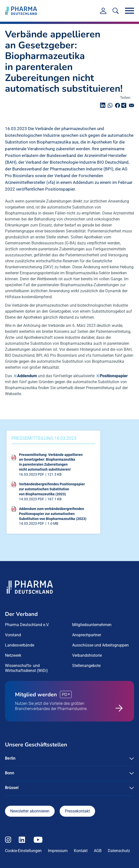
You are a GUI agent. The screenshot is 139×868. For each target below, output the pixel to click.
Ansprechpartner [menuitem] (87, 635)
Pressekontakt (77, 811)
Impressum (58, 851)
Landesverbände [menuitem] (20, 645)
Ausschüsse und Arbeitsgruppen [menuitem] (100, 645)
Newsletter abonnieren (30, 811)
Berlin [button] (10, 758)
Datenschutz (119, 851)
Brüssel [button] (12, 788)
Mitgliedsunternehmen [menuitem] (92, 625)
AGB (98, 851)
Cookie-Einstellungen (23, 851)
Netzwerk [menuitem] (13, 655)
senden (133, 105)
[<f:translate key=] (116, 11)
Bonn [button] (10, 773)
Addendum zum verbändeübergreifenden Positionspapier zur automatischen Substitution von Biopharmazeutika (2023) (53, 514)
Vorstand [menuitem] (13, 635)
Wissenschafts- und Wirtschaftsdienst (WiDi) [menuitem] (26, 668)
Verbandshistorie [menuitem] (87, 655)
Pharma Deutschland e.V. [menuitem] (27, 625)
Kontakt (81, 851)
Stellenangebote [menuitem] (86, 666)
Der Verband (21, 614)
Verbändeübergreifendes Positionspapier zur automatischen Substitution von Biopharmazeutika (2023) (52, 489)
